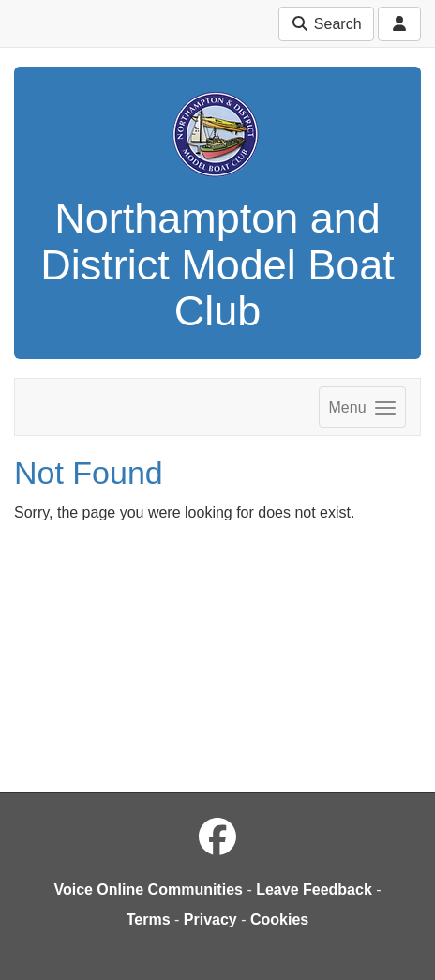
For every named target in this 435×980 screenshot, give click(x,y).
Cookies (279, 920)
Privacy (210, 920)
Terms (149, 920)
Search (326, 24)
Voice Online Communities (148, 890)
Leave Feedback (314, 890)
